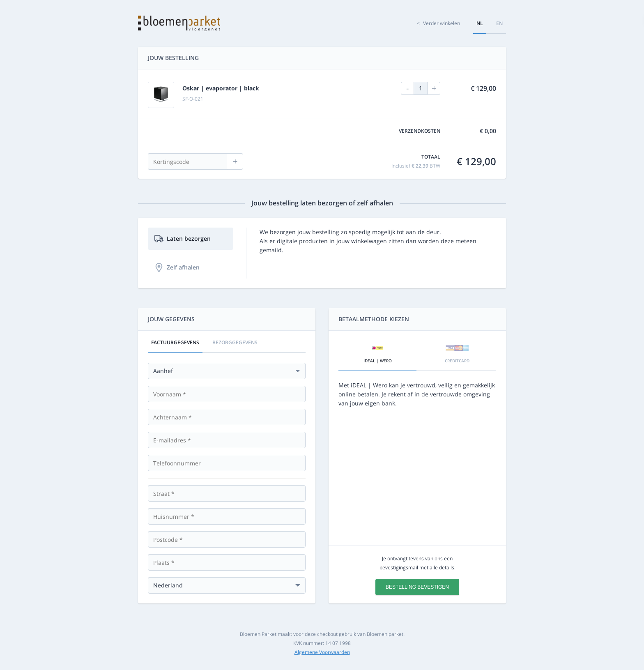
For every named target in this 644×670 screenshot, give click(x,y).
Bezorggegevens (235, 342)
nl (480, 23)
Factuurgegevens (175, 342)
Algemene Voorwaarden (322, 652)
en (499, 23)
